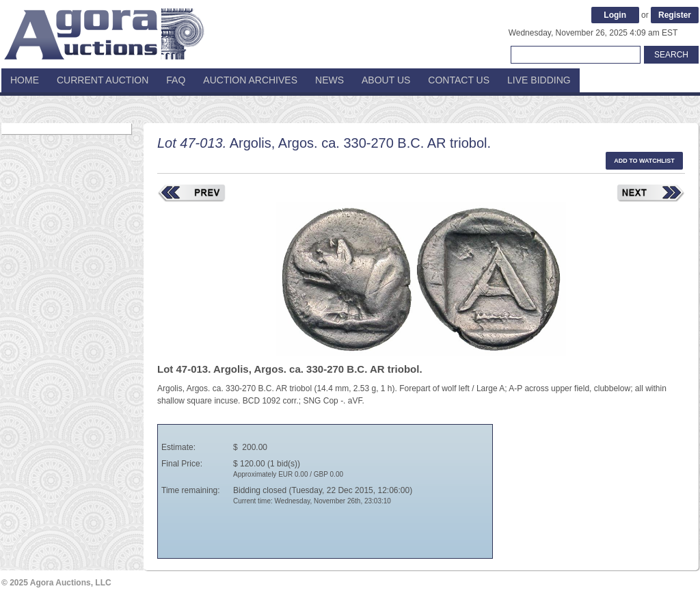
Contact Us (459, 80)
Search (671, 55)
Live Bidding (539, 80)
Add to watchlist (644, 161)
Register (675, 15)
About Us (386, 80)
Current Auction (103, 80)
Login (615, 15)
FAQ (176, 80)
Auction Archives (250, 80)
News (329, 80)
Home (25, 80)
